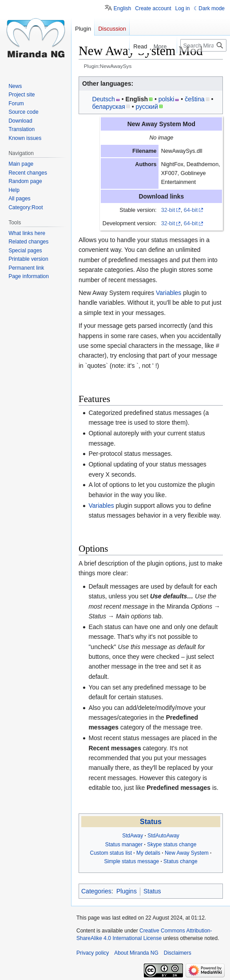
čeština (194, 99)
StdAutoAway (163, 836)
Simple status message (131, 861)
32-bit (168, 210)
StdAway (133, 836)
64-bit (191, 210)
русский (147, 107)
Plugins (127, 891)
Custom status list (111, 853)
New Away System (187, 853)
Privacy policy (93, 953)
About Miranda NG (136, 953)
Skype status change (172, 845)
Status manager (124, 845)
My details (148, 853)
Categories (96, 891)
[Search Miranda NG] (203, 45)
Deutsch (103, 99)
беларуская (108, 107)
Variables (169, 293)
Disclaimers (178, 953)
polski (167, 99)
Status (151, 822)
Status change (180, 861)
